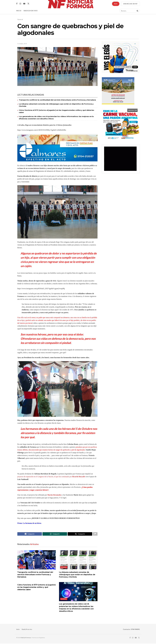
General (20, 19)
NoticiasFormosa (26, 638)
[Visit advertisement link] (57, 148)
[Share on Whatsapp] (55, 534)
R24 (116, 4)
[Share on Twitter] (80, 534)
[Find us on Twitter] (28, 4)
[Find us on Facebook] (17, 4)
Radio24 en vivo (27, 630)
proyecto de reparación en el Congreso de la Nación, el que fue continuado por (51, 477)
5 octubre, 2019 (22, 44)
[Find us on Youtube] (24, 4)
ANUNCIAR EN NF (130, 4)
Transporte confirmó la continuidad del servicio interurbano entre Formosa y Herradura (57, 100)
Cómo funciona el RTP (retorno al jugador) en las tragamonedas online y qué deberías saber (37, 588)
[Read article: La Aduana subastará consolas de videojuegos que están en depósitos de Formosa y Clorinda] (78, 560)
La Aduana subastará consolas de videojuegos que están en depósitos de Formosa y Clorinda (77, 575)
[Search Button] (137, 11)
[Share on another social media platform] (95, 534)
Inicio (19, 11)
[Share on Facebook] (30, 534)
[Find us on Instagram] (20, 4)
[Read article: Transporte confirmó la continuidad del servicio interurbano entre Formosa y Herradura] (37, 560)
